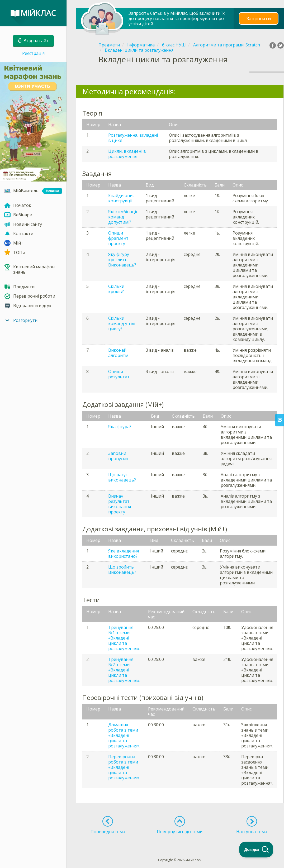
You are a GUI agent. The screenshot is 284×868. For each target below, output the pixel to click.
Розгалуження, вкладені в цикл (133, 138)
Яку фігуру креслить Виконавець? (122, 260)
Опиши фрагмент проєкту (118, 238)
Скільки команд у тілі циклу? (122, 323)
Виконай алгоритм (118, 353)
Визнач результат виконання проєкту (120, 504)
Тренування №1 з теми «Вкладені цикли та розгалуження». (124, 638)
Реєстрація (33, 53)
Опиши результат (119, 374)
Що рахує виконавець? (122, 477)
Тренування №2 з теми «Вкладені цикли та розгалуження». (124, 670)
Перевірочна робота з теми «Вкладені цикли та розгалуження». (124, 767)
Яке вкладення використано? (124, 554)
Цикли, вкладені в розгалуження (127, 154)
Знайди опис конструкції (121, 198)
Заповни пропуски (118, 456)
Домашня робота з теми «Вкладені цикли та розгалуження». (124, 735)
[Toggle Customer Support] (256, 850)
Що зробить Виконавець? (122, 570)
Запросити (259, 18)
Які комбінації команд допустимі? (123, 217)
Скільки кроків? (116, 289)
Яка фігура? (120, 427)
